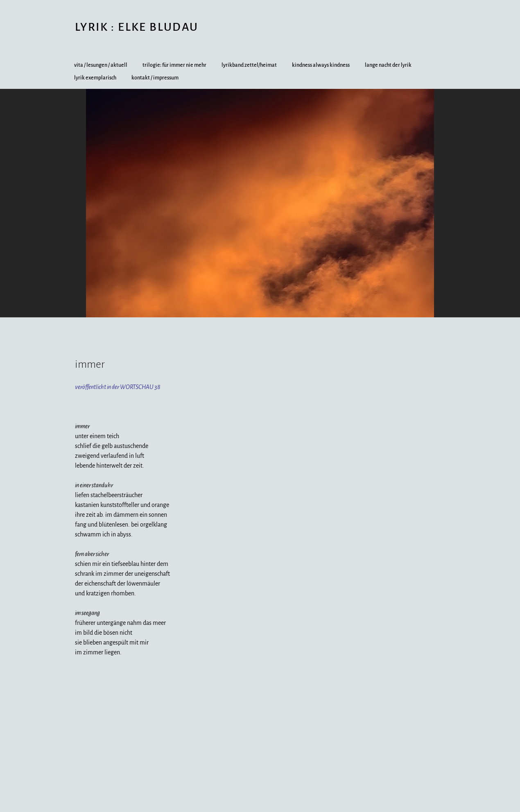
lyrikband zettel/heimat (249, 65)
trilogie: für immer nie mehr (174, 65)
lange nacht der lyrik (388, 65)
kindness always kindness (321, 65)
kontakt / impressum (155, 78)
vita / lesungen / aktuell (101, 65)
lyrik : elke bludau (137, 27)
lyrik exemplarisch (95, 78)
